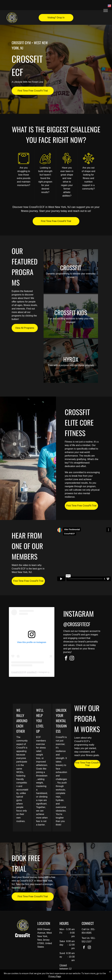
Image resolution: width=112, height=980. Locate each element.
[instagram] (72, 659)
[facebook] (66, 659)
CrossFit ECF (17, 672)
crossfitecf (31, 672)
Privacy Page (55, 976)
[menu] (106, 11)
